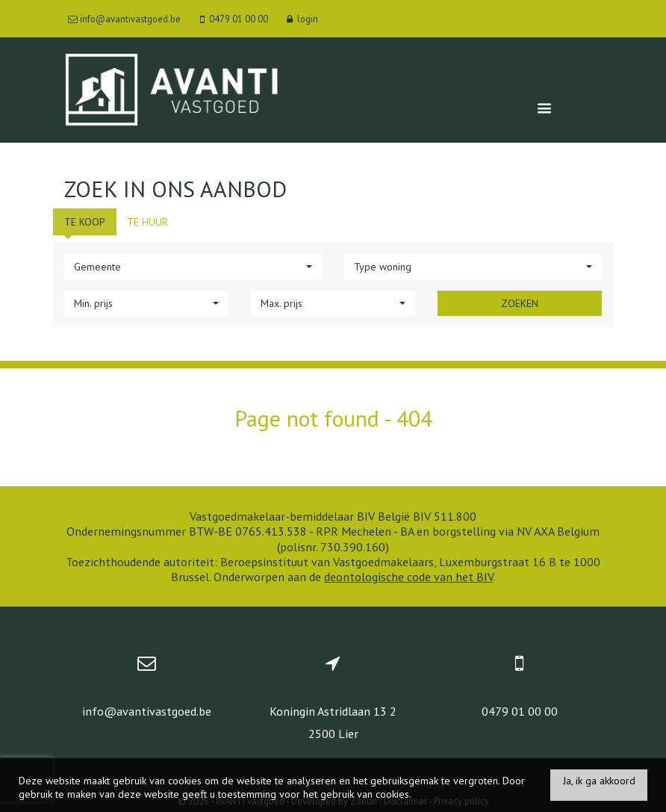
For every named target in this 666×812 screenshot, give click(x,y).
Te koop (85, 222)
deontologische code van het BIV (408, 577)
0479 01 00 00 (520, 711)
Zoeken (520, 303)
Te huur (147, 222)
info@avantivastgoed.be (147, 711)
